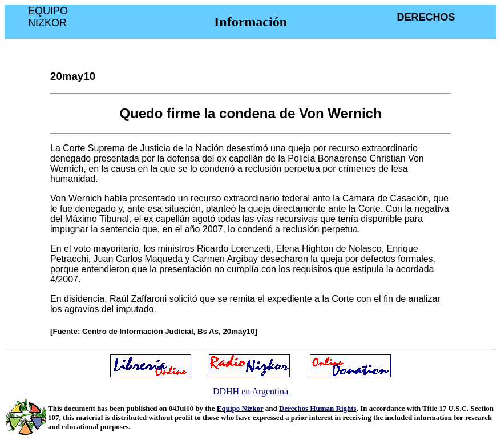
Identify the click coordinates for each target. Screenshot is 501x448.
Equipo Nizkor (240, 408)
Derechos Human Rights (318, 408)
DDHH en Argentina (251, 391)
